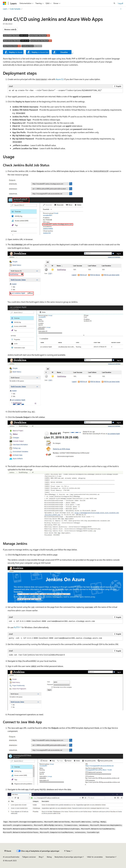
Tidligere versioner (29, 857)
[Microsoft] (5, 3)
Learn (5, 9)
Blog (40, 857)
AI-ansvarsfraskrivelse (11, 857)
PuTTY (16, 627)
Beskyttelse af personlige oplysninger (68, 857)
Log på (120, 3)
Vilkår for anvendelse (95, 857)
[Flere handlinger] (121, 9)
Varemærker (110, 857)
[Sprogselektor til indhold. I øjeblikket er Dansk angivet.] (8, 851)
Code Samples (15, 9)
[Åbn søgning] (114, 3)
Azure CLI (60, 79)
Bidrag (49, 857)
